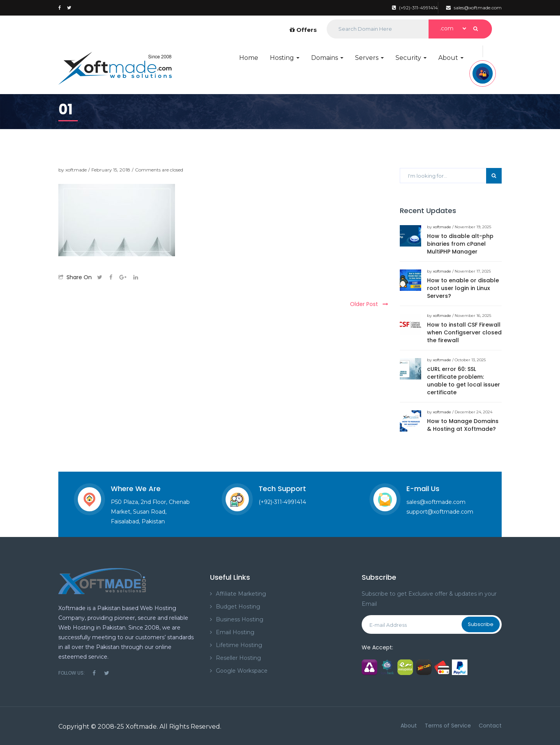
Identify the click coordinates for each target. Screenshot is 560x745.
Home (249, 58)
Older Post (369, 304)
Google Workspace (242, 671)
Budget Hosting (238, 607)
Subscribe (481, 624)
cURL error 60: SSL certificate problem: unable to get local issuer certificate (464, 381)
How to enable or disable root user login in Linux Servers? (463, 288)
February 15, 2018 (111, 170)
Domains (327, 58)
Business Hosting (240, 619)
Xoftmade (141, 727)
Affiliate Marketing (241, 594)
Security (411, 58)
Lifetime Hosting (239, 645)
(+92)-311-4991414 (415, 8)
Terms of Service (448, 726)
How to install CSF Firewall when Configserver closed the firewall (464, 332)
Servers (369, 58)
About (451, 58)
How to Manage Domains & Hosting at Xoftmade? (463, 425)
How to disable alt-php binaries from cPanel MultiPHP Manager (460, 244)
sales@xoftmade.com (474, 8)
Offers (303, 30)
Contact (490, 726)
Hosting (285, 58)
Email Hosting (235, 632)
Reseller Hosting (238, 658)
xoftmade (76, 170)
